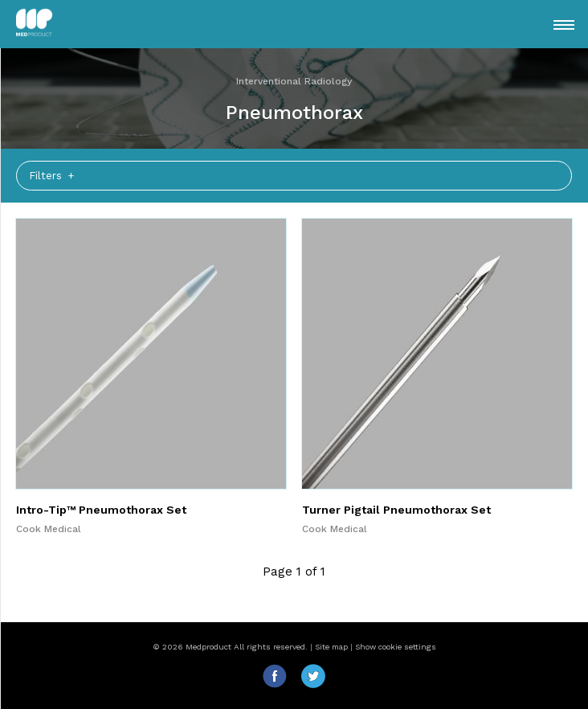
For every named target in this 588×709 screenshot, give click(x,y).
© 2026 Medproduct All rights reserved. (230, 647)
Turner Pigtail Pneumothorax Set (396, 510)
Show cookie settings (396, 647)
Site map (331, 647)
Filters (47, 176)
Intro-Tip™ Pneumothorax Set (101, 510)
